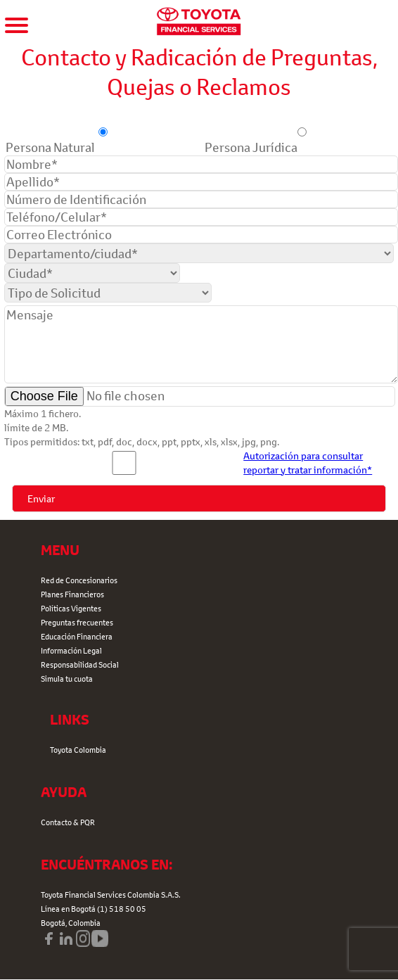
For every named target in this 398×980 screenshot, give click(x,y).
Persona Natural (50, 147)
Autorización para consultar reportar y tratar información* (308, 463)
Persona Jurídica (251, 147)
